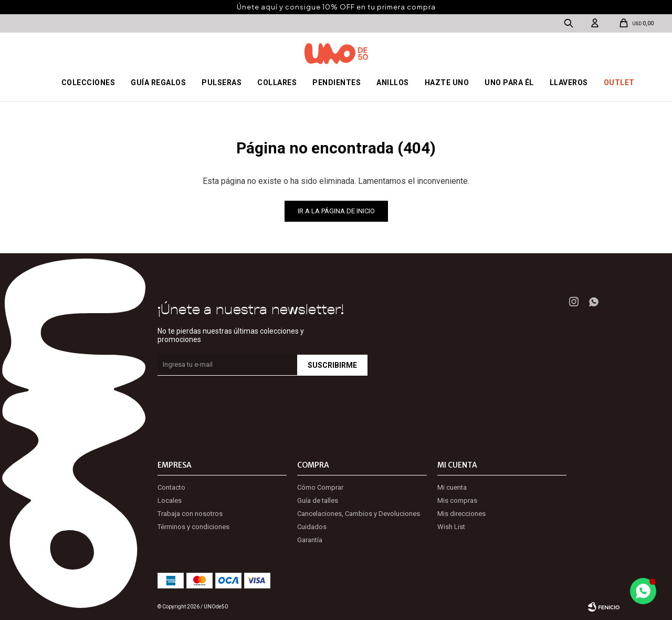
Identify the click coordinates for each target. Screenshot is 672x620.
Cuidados (312, 527)
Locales (170, 500)
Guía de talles (318, 500)
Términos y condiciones (193, 527)
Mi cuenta (452, 487)
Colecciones (88, 82)
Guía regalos (158, 82)
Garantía (310, 540)
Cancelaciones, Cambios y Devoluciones (359, 514)
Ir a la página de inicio (336, 211)
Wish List (451, 527)
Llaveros (569, 82)
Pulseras (222, 82)
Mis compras (457, 500)
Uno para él (509, 82)
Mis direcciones (461, 514)
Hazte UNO (447, 82)
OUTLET (619, 82)
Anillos (393, 82)
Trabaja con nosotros (190, 514)
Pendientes (337, 82)
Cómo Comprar (320, 487)
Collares (277, 82)
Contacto (171, 487)
